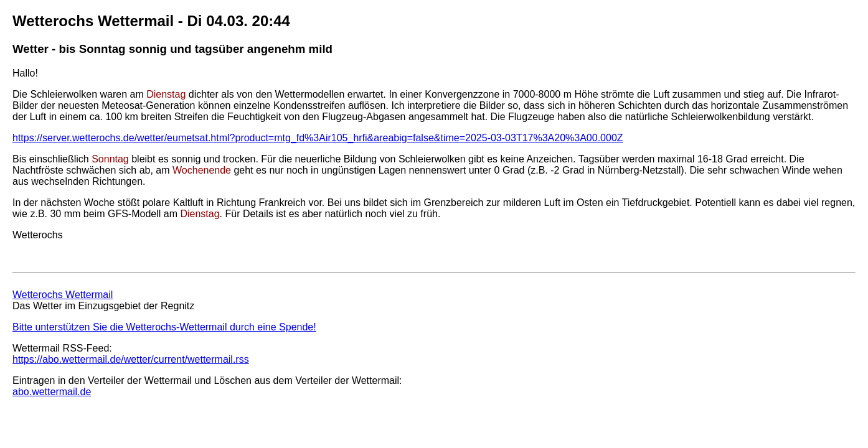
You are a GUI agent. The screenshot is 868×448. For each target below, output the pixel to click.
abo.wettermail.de (52, 392)
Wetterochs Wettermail (63, 295)
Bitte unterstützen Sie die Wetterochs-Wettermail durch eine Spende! (164, 327)
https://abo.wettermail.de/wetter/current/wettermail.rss (131, 359)
